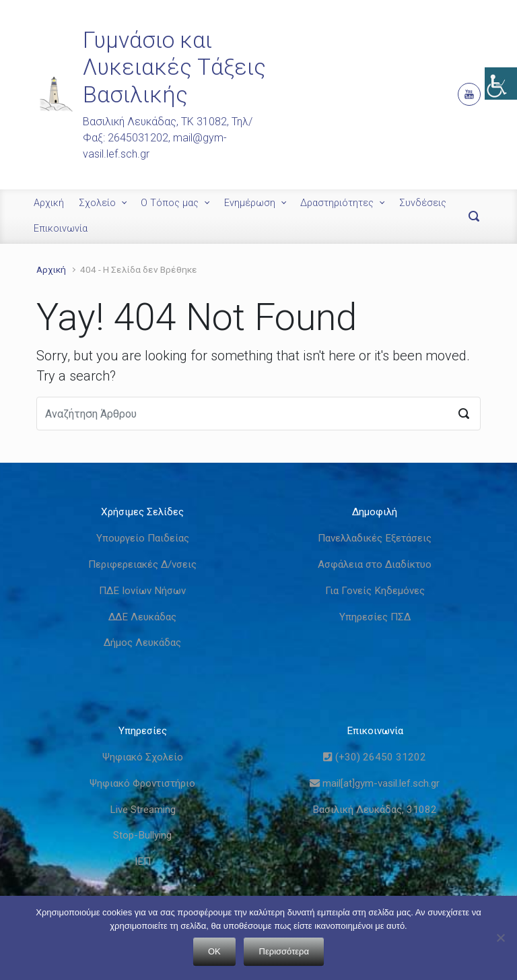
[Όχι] (500, 938)
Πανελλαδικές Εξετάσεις (375, 538)
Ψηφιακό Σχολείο (143, 757)
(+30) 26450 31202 (374, 757)
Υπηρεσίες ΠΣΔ (375, 617)
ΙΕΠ (143, 861)
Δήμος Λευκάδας (142, 643)
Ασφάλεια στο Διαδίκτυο (375, 564)
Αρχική (49, 203)
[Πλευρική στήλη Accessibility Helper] (501, 84)
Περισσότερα (284, 951)
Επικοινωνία (61, 229)
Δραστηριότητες (337, 203)
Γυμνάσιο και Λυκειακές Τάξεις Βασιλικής (174, 67)
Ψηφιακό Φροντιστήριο (142, 783)
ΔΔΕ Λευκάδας (142, 617)
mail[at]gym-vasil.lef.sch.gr (375, 783)
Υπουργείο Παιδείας (143, 538)
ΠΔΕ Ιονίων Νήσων (142, 591)
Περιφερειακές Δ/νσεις (142, 564)
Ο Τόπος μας (170, 203)
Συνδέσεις (423, 203)
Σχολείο (97, 203)
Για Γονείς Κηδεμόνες (375, 591)
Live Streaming (143, 810)
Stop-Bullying (142, 835)
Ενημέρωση (250, 203)
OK (214, 951)
